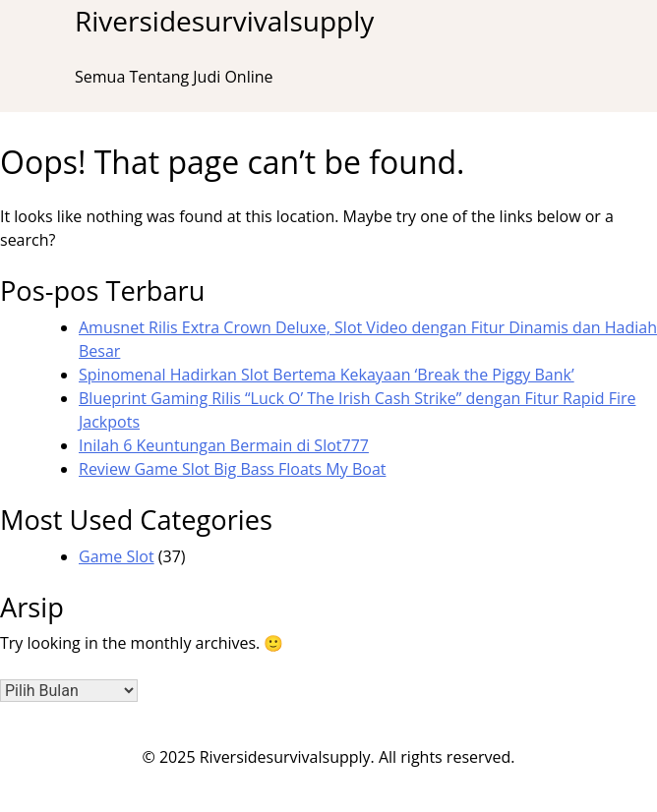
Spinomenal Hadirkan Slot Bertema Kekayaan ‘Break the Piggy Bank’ (327, 375)
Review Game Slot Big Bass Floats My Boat (232, 469)
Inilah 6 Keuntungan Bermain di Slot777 (224, 445)
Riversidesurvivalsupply (224, 21)
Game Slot (117, 556)
